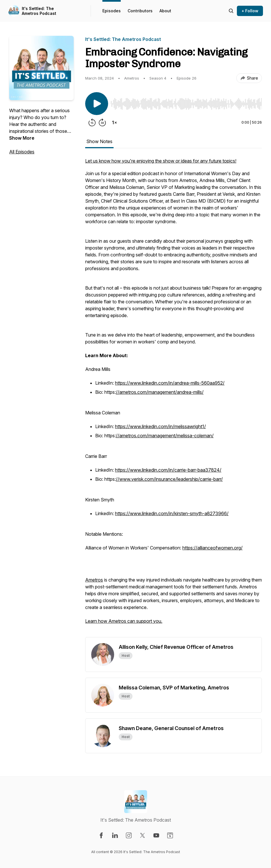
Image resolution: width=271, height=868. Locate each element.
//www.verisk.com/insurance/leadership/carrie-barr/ (169, 479)
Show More (22, 138)
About (165, 11)
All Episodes (22, 152)
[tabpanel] (173, 397)
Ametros (94, 580)
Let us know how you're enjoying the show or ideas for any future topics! (161, 161)
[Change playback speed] (114, 122)
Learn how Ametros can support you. (124, 621)
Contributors (140, 11)
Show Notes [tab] (99, 141)
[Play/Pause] (97, 104)
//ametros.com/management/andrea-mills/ (160, 392)
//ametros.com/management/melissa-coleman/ (165, 436)
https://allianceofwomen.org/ (212, 548)
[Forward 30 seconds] (102, 122)
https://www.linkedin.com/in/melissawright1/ (160, 426)
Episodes (112, 11)
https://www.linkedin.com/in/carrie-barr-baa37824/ (168, 470)
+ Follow (250, 11)
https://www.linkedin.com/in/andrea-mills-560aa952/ (170, 383)
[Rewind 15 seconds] (92, 122)
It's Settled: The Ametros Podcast (39, 11)
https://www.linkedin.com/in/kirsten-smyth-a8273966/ (172, 513)
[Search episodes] (231, 11)
